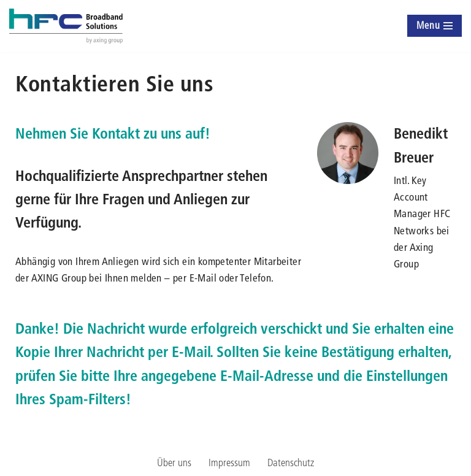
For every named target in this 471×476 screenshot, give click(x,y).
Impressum (229, 463)
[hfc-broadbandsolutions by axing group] (66, 26)
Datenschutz (291, 463)
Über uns (174, 463)
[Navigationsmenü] (435, 26)
